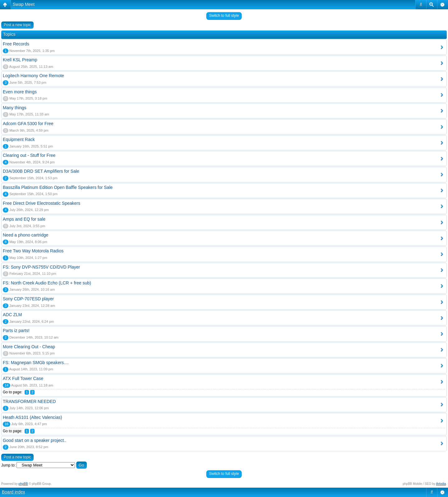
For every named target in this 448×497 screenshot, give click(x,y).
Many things (14, 108)
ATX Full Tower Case (23, 378)
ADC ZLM (12, 315)
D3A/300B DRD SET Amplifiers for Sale (41, 171)
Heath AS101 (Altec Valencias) (32, 417)
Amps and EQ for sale (24, 219)
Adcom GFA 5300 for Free (28, 124)
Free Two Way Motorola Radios (33, 251)
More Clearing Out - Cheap (29, 347)
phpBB (23, 484)
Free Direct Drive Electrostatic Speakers (42, 203)
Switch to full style (224, 16)
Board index (14, 492)
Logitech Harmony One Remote (33, 76)
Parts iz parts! (16, 331)
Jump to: (8, 465)
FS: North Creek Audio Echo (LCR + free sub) (47, 283)
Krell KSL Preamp (20, 60)
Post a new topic (17, 25)
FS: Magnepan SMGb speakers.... (36, 363)
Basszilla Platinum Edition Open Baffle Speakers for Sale (58, 187)
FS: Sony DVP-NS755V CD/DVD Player (41, 267)
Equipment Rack (19, 139)
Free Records (16, 44)
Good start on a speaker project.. (35, 440)
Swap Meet (24, 4)
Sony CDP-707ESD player (28, 299)
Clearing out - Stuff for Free (29, 155)
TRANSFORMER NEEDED (29, 401)
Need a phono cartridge (26, 235)
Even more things (20, 92)
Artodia (441, 484)
